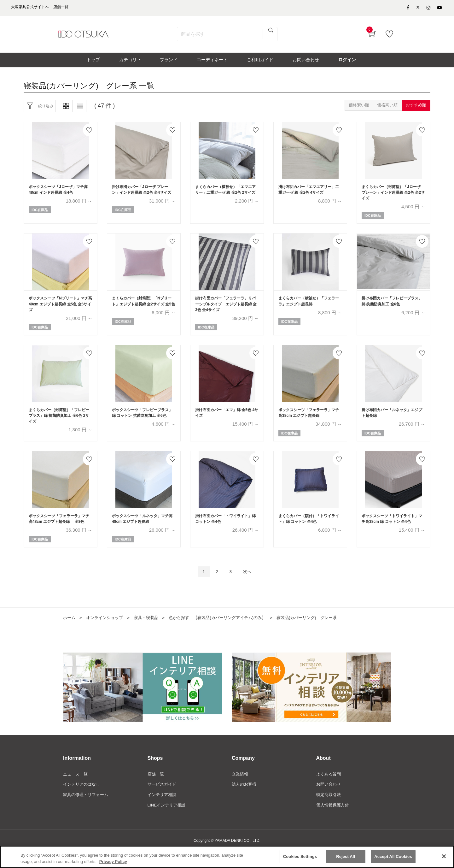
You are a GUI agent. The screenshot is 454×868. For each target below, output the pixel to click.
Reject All (346, 857)
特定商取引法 (329, 812)
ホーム (70, 634)
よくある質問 (329, 790)
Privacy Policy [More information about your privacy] (113, 862)
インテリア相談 (163, 812)
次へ (249, 587)
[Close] (444, 857)
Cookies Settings (300, 857)
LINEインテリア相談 (168, 822)
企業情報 (241, 790)
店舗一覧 (156, 790)
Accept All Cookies (393, 857)
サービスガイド (163, 801)
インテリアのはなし (83, 801)
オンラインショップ (107, 634)
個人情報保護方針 (334, 822)
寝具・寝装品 (151, 634)
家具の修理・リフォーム (87, 812)
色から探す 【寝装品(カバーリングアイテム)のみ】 (227, 634)
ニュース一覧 (76, 790)
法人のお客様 (245, 801)
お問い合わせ (329, 801)
